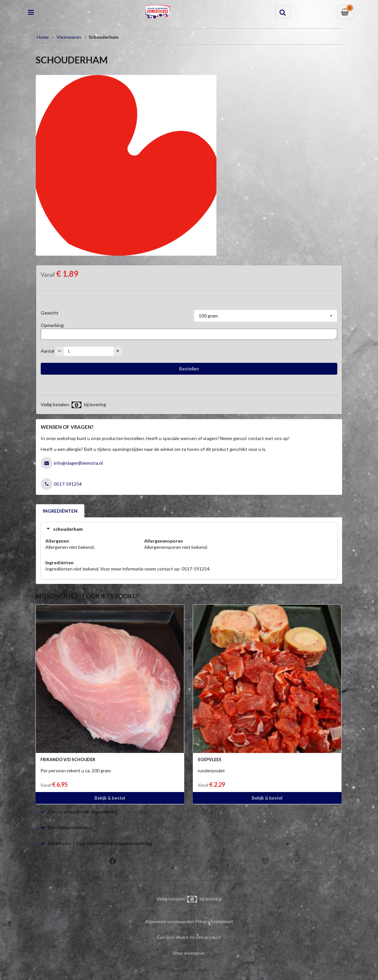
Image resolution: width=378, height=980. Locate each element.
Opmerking (52, 325)
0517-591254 (68, 484)
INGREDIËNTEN (60, 511)
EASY (203, 970)
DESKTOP (179, 970)
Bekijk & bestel (110, 798)
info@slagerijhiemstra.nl (78, 463)
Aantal (47, 351)
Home (43, 37)
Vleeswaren (69, 37)
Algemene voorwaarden (170, 921)
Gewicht (50, 313)
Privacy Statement (214, 921)
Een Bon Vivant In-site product (189, 937)
